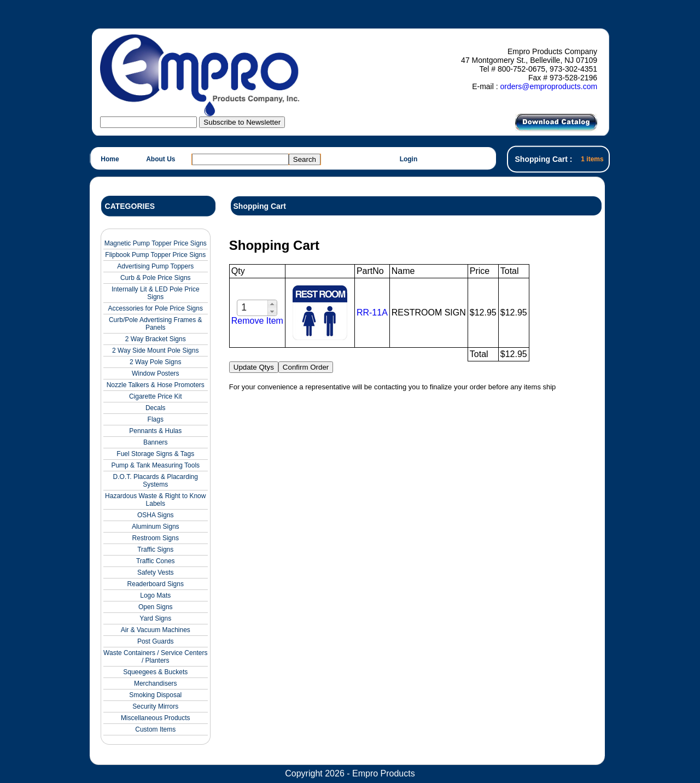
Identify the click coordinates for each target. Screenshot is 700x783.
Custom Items (155, 729)
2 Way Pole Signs (155, 362)
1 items (592, 159)
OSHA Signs (156, 515)
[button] (272, 304)
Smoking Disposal (155, 695)
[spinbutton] (253, 308)
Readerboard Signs (156, 584)
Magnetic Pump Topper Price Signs (156, 243)
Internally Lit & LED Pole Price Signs (156, 293)
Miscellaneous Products (156, 718)
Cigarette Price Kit (156, 396)
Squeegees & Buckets (155, 672)
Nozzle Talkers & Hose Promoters (156, 385)
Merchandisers (156, 683)
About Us (161, 159)
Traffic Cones (156, 561)
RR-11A (372, 312)
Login (409, 159)
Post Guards (156, 641)
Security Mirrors (155, 706)
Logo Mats (155, 595)
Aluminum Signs (156, 527)
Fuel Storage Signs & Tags (155, 454)
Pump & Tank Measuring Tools (155, 465)
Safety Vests (156, 572)
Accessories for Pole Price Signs (156, 308)
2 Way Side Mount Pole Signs (155, 350)
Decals (156, 408)
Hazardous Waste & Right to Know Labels (155, 500)
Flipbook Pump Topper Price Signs (155, 255)
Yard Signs (155, 618)
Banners (156, 442)
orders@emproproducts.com (549, 86)
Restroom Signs (156, 538)
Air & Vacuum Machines (156, 630)
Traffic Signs (155, 550)
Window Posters (156, 373)
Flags (156, 419)
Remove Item (257, 321)
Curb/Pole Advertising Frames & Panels (156, 324)
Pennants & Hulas (155, 431)
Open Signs (156, 607)
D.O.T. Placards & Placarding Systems (156, 481)
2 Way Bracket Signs (156, 339)
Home (110, 159)
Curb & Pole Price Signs (156, 278)
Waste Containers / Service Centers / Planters (155, 657)
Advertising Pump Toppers (155, 266)
